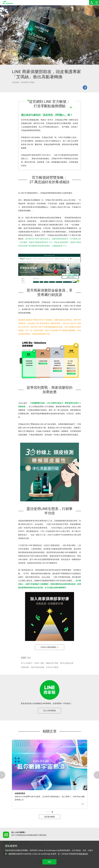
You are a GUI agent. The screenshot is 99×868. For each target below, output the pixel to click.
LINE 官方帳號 (53, 667)
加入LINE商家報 (49, 711)
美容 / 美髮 (40, 663)
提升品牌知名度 (67, 663)
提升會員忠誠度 (38, 667)
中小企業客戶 (27, 663)
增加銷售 (26, 667)
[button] (47, 812)
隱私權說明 (83, 854)
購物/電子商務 (53, 663)
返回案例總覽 (50, 817)
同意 (49, 862)
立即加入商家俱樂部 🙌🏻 (50, 647)
